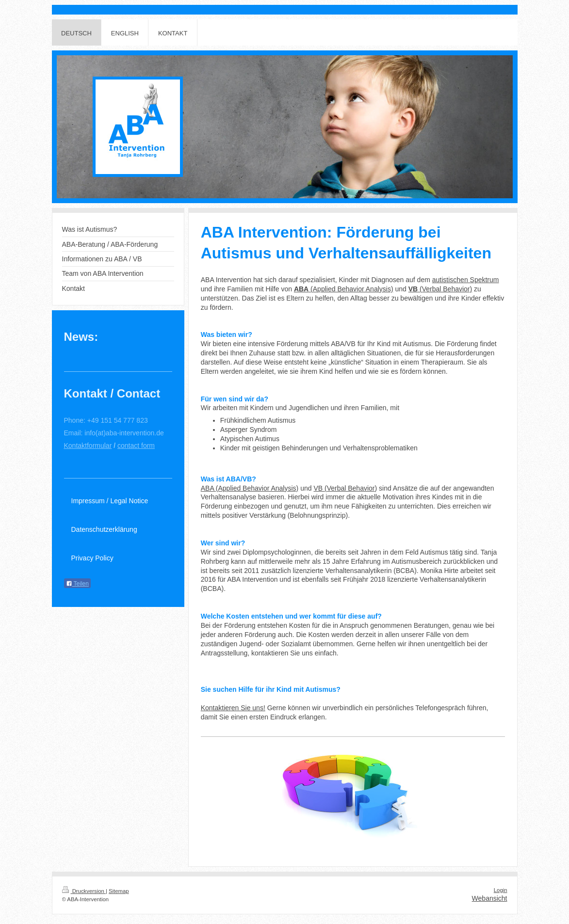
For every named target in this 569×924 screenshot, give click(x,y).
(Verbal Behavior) (440, 289)
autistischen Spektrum (466, 280)
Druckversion (84, 891)
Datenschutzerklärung (104, 529)
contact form (136, 446)
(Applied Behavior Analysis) (344, 289)
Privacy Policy (92, 558)
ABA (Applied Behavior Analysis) (250, 488)
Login (501, 890)
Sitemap (119, 891)
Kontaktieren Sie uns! (233, 708)
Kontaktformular (88, 446)
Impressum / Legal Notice (110, 501)
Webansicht (490, 898)
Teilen (77, 584)
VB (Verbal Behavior (344, 488)
